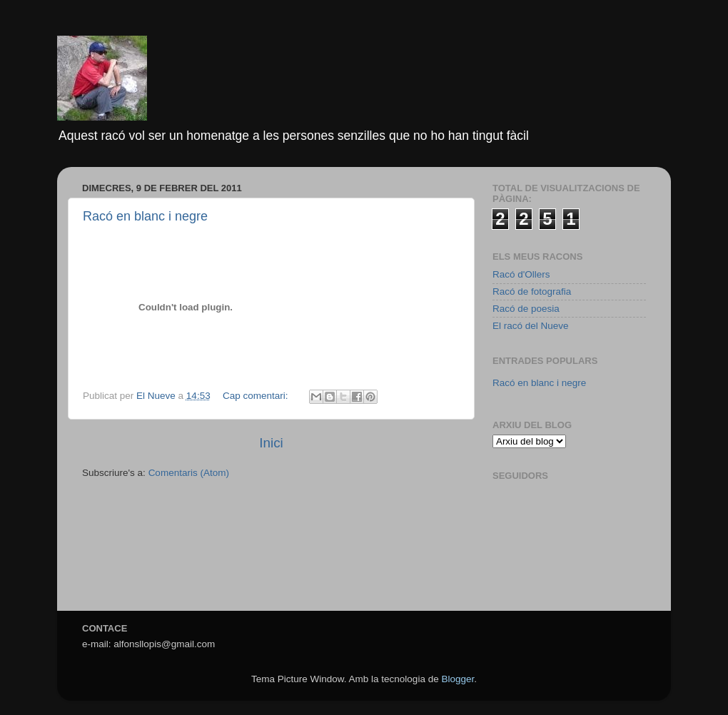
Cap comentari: (257, 396)
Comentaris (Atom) (189, 473)
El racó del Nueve (531, 326)
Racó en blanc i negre (145, 216)
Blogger (457, 679)
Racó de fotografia (532, 291)
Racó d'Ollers (521, 274)
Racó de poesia (526, 309)
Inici (271, 443)
